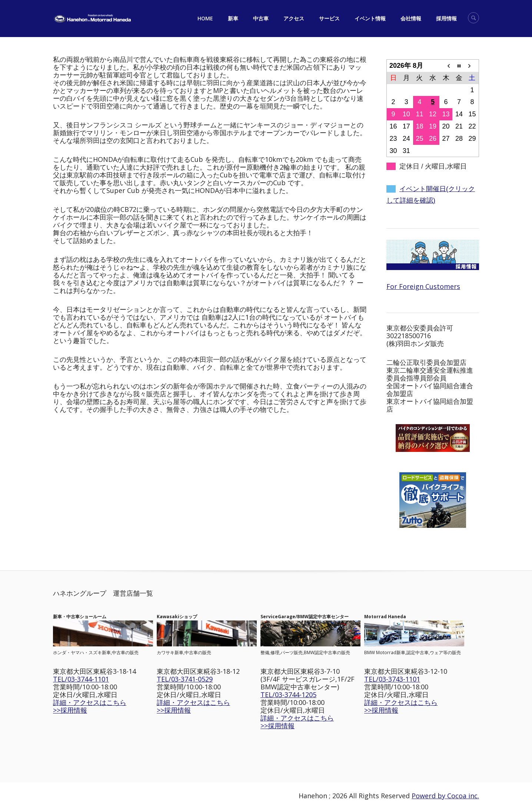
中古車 (261, 18)
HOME (205, 18)
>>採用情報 (70, 710)
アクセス (294, 18)
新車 (233, 18)
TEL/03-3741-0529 (185, 679)
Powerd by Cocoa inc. (445, 796)
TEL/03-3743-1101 (392, 679)
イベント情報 (370, 18)
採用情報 (446, 18)
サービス (329, 18)
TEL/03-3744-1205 (288, 695)
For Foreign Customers (423, 286)
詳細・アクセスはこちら (90, 702)
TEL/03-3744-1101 (81, 679)
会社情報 (411, 18)
